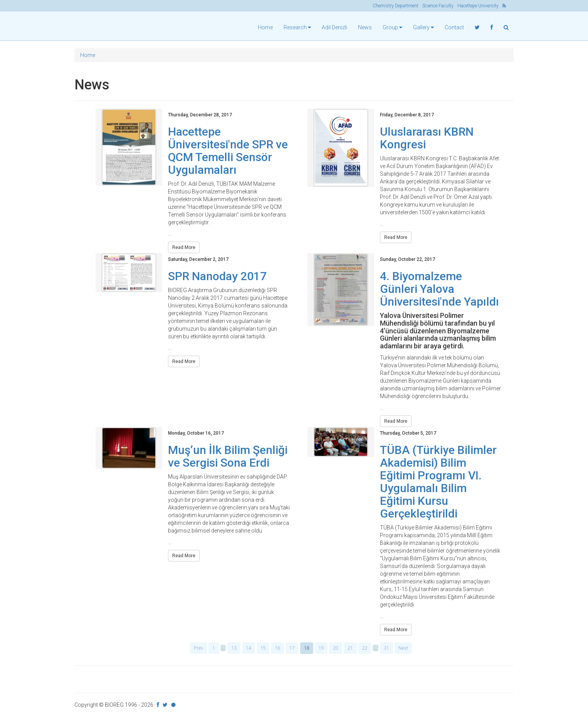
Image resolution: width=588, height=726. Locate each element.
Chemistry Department (396, 6)
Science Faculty (438, 6)
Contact (454, 27)
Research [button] (297, 27)
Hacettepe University (478, 6)
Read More (184, 249)
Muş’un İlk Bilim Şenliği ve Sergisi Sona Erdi (228, 458)
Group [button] (392, 27)
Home (265, 27)
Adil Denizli (334, 27)
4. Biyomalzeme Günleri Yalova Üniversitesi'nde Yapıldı (439, 291)
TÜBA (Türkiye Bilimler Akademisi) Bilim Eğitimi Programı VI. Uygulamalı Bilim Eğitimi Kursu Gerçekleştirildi (438, 484)
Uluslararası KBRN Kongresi (427, 140)
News (365, 27)
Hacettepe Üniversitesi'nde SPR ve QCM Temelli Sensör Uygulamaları (228, 153)
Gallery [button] (423, 27)
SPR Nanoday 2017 (217, 278)
